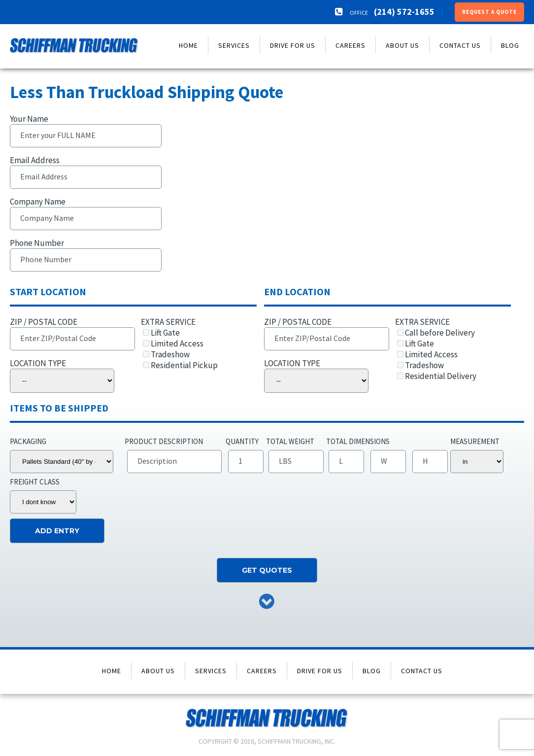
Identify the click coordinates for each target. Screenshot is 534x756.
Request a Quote (489, 12)
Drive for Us (293, 45)
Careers (350, 45)
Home (188, 45)
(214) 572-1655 (404, 12)
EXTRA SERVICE (195, 344)
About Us (402, 45)
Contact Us (460, 45)
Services (234, 45)
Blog (510, 45)
